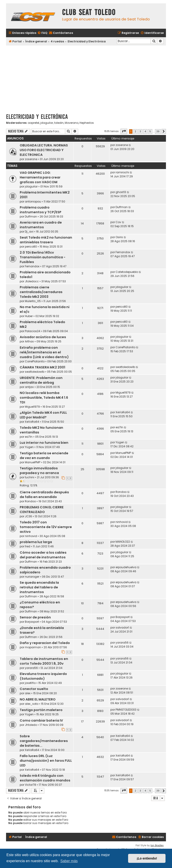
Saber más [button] (69, 861)
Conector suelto (34, 689)
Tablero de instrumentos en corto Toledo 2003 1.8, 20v (44, 661)
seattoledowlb (35, 372)
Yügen (29, 447)
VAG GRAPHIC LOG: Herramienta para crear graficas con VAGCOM (40, 177)
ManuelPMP (33, 462)
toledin (59, 123)
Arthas (29, 341)
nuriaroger (32, 577)
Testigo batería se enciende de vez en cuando (44, 456)
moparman (33, 647)
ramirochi (122, 172)
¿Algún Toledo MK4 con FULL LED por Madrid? (43, 415)
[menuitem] (42, 33)
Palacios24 (33, 331)
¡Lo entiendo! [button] (147, 858)
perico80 (31, 247)
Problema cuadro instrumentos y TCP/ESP (41, 210)
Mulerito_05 (33, 301)
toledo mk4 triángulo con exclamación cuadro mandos (45, 778)
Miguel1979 (32, 407)
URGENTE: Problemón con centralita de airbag (41, 380)
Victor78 (30, 785)
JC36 (28, 516)
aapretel (33, 123)
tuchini (30, 477)
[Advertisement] (86, 78)
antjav (29, 387)
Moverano (72, 123)
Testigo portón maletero (41, 710)
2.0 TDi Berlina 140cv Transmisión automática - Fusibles (43, 257)
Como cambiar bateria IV (41, 720)
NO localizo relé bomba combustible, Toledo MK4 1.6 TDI (44, 398)
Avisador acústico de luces (43, 337)
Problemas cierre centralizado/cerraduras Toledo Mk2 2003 (41, 292)
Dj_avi (29, 232)
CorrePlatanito (35, 361)
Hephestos (87, 123)
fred (28, 546)
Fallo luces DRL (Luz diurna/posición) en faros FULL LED (46, 761)
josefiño (30, 683)
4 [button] (145, 131)
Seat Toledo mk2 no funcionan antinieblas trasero (46, 240)
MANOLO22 (123, 542)
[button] (124, 131)
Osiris (119, 237)
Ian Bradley (157, 845)
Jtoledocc (32, 281)
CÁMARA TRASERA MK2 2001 (42, 367)
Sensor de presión (35, 617)
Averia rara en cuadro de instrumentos (41, 225)
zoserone (31, 159)
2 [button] (135, 131)
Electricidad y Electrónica (37, 117)
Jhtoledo (31, 725)
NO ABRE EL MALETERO (38, 699)
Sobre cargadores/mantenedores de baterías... (44, 741)
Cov (118, 222)
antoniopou (33, 201)
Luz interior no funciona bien (44, 443)
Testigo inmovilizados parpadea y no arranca (39, 471)
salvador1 (122, 628)
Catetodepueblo (127, 272)
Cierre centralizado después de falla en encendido (44, 495)
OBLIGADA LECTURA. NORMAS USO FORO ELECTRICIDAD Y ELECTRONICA (44, 150)
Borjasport (32, 622)
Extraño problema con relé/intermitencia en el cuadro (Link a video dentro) (44, 352)
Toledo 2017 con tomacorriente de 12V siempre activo (46, 527)
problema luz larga (36, 542)
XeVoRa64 (32, 422)
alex (28, 693)
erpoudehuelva (126, 567)
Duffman (31, 216)
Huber (29, 316)
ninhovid (31, 536)
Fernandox (32, 266)
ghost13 (121, 192)
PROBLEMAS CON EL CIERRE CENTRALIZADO (42, 510)
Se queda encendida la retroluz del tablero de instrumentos (39, 587)
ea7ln (29, 437)
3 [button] (140, 131)
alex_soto (32, 704)
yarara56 (122, 643)
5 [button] (150, 131)
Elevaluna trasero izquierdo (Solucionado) (43, 676)
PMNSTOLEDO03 (126, 710)
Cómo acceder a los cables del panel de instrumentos (43, 555)
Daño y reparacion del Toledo (45, 643)
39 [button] (158, 131)
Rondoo (30, 501)
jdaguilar (47, 123)
